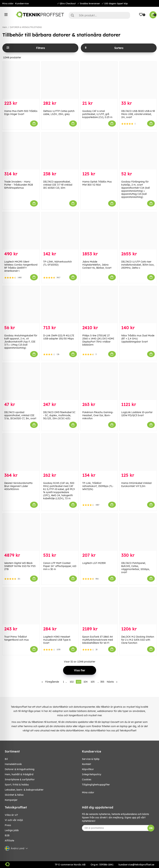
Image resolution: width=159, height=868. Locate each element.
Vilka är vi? (11, 815)
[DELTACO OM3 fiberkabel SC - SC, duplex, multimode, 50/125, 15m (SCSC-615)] (60, 382)
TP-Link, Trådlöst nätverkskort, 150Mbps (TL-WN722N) (98, 486)
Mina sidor (8, 3)
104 (86, 682)
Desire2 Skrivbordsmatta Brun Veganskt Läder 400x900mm (18, 486)
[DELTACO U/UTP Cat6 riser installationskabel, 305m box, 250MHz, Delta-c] (138, 231)
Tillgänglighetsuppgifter (96, 785)
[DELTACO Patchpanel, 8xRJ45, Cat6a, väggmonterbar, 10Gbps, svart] (138, 532)
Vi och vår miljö (14, 820)
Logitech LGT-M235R (94, 563)
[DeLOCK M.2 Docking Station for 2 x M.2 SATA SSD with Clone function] (138, 606)
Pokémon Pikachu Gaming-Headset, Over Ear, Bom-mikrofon (98, 415)
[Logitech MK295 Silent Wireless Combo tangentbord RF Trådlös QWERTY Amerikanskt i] (21, 231)
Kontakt (86, 764)
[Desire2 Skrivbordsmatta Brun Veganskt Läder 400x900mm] (21, 452)
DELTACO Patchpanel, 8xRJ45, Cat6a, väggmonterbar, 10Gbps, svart (136, 568)
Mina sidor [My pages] (88, 792)
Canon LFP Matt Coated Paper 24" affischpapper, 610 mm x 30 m (60, 566)
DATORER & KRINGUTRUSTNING (26, 27)
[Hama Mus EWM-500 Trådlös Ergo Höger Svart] (21, 80)
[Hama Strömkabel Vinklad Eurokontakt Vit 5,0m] (138, 452)
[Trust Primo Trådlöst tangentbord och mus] (21, 606)
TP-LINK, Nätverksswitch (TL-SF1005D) (57, 263)
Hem (5, 27)
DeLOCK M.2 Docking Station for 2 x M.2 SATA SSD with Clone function (138, 640)
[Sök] (99, 15)
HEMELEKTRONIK (13, 764)
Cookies (87, 779)
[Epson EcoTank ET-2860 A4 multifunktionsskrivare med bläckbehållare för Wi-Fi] (99, 606)
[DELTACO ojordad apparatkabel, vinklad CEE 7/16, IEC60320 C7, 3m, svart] (21, 382)
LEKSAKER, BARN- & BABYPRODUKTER (24, 790)
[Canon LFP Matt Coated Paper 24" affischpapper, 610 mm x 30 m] (60, 532)
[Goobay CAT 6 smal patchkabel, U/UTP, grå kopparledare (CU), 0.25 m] (99, 80)
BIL (6, 759)
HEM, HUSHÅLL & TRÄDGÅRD (19, 774)
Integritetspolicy (92, 774)
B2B (7, 835)
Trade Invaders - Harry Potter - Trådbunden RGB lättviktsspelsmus (19, 185)
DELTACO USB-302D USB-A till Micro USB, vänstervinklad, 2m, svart (138, 114)
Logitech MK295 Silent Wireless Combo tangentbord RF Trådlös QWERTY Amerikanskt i (21, 266)
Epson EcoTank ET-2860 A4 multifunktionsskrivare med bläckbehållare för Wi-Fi (98, 640)
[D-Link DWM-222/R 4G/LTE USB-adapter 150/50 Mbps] (60, 305)
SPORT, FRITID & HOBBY (17, 785)
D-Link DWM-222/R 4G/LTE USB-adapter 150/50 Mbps (59, 337)
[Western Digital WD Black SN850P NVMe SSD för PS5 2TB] (21, 532)
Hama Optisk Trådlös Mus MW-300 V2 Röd (97, 183)
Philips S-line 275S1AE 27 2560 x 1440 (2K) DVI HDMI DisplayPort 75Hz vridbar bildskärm (98, 340)
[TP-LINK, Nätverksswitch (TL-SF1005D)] (60, 231)
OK (151, 828)
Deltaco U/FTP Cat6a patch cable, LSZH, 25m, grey (59, 113)
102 (72, 682)
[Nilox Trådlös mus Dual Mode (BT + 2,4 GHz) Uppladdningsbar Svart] (138, 305)
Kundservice (22, 3)
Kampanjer (11, 800)
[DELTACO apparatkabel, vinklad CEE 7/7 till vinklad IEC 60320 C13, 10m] (60, 151)
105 (93, 682)
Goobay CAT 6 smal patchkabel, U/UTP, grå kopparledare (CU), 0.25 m (97, 114)
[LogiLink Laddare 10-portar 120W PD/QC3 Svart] (138, 382)
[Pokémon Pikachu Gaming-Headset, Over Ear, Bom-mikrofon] (99, 382)
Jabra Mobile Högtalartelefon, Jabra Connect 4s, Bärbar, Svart (97, 265)
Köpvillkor (88, 769)
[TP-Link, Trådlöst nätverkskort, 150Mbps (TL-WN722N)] (99, 452)
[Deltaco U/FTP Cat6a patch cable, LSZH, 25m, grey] (60, 80)
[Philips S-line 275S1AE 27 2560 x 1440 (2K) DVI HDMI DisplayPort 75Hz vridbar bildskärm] (99, 305)
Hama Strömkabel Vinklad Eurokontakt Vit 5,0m (136, 485)
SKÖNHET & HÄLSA (14, 795)
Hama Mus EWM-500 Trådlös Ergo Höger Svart (21, 113)
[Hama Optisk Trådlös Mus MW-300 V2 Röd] (99, 151)
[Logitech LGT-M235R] (99, 532)
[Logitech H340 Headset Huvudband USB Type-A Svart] (60, 606)
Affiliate (9, 841)
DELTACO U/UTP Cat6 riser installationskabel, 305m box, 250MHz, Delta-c (138, 265)
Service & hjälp (91, 759)
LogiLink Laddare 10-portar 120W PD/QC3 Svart (137, 414)
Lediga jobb (12, 830)
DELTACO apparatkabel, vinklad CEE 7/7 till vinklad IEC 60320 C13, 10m (58, 185)
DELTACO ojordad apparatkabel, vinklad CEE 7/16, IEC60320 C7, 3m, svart (20, 415)
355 (102, 682)
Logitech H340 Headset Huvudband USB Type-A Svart (57, 640)
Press (8, 825)
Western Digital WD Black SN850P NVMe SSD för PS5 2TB (20, 566)
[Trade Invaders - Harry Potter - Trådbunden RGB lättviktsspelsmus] (21, 151)
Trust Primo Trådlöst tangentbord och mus (16, 638)
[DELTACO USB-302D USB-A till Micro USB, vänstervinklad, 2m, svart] (138, 80)
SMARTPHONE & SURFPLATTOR (20, 779)
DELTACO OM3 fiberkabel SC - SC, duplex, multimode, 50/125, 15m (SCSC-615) (59, 415)
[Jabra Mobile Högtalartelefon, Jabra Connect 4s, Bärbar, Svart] (99, 231)
